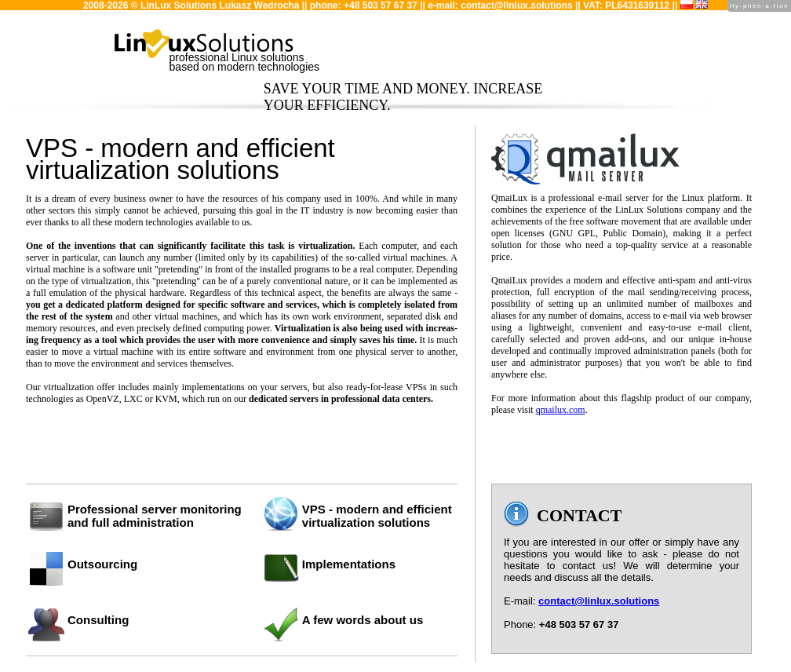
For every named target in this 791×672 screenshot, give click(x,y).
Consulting (98, 620)
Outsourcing (102, 564)
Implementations (349, 564)
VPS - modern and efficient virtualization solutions (377, 516)
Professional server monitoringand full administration (155, 516)
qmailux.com (561, 410)
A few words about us (363, 620)
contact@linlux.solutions (516, 5)
